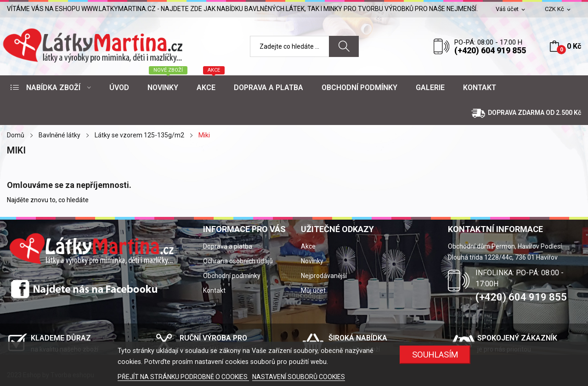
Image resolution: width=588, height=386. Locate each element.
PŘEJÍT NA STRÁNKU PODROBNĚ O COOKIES (183, 377)
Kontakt (214, 290)
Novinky (312, 261)
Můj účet (313, 290)
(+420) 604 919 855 (490, 50)
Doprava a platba (228, 246)
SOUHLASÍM (435, 355)
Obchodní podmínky (232, 276)
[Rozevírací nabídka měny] (558, 9)
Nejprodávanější (324, 276)
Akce (308, 246)
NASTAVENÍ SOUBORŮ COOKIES (299, 377)
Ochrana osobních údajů (238, 261)
